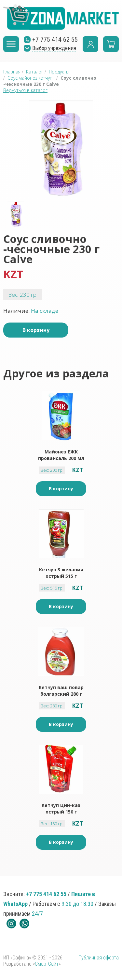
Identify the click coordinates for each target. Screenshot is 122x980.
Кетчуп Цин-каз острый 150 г (61, 808)
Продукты (59, 72)
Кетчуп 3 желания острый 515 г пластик (61, 573)
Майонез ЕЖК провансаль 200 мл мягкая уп (61, 455)
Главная (12, 72)
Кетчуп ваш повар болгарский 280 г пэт (61, 691)
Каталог (35, 72)
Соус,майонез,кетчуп (30, 78)
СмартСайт (47, 964)
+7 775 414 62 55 (46, 894)
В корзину (36, 330)
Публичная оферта (99, 958)
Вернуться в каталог (25, 90)
